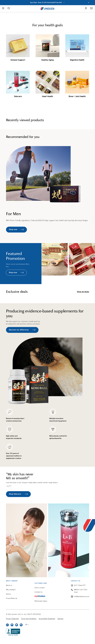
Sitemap (60, 619)
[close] (89, 3)
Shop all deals (83, 292)
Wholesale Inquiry (41, 601)
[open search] (9, 9)
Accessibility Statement (47, 619)
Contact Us (38, 592)
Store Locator (40, 588)
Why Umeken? (11, 590)
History (8, 594)
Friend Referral (12, 598)
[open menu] (3, 9)
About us (9, 585)
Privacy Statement (12, 619)
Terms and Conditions (29, 619)
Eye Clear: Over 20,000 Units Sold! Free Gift (47, 3)
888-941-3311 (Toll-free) (81, 591)
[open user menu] (86, 9)
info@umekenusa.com (82, 597)
